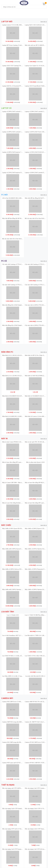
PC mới (4, 195)
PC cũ (4, 261)
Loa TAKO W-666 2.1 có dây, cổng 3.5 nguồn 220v (17, 656)
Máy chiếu (6, 525)
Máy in (4, 439)
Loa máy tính (8, 612)
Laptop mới (7, 22)
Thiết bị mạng (8, 785)
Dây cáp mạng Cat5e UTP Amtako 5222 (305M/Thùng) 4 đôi (20, 809)
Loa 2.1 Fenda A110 (13, 615)
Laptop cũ (6, 108)
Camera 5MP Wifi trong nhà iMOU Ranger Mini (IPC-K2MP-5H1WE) (23, 722)
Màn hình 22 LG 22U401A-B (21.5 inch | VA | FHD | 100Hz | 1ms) (22, 376)
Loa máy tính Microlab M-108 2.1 (35, 676)
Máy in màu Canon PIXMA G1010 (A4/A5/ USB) (17, 442)
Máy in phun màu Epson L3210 (35, 462)
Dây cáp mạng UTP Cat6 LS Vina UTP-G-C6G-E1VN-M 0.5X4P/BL (22, 829)
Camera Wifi (7, 698)
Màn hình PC (7, 352)
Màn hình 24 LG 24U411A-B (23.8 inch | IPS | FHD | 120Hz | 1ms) (22, 355)
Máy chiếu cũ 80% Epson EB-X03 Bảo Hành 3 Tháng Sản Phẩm (21, 528)
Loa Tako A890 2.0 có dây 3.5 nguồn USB (15, 676)
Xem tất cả (44, 22)
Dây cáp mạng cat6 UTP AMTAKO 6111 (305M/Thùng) (19, 788)
